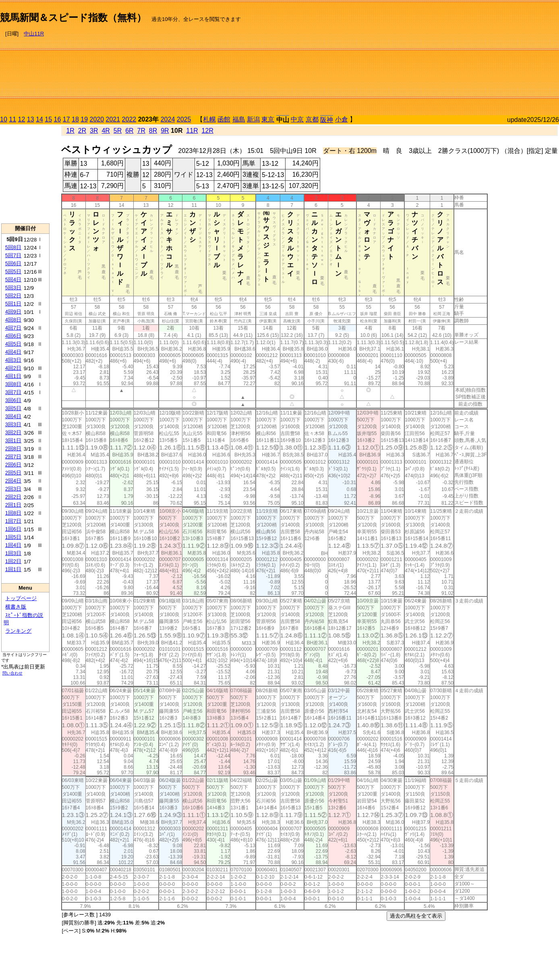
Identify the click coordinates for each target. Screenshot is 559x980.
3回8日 (13, 384)
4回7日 (13, 328)
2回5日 (13, 473)
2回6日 (13, 465)
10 (4, 119)
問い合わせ (12, 673)
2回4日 (13, 481)
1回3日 (13, 553)
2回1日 (13, 505)
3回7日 (13, 392)
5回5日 (13, 271)
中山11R (34, 34)
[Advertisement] (473, 59)
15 (48, 119)
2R (82, 131)
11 (12, 119)
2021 (113, 119)
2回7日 (13, 457)
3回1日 (13, 440)
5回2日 (13, 296)
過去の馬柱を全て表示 (416, 916)
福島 (239, 119)
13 (31, 119)
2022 (129, 119)
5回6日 (13, 263)
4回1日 (13, 376)
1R (70, 131)
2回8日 (13, 449)
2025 (184, 119)
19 (84, 119)
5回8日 (13, 247)
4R (106, 131)
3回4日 (13, 416)
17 (66, 119)
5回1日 (13, 304)
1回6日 (13, 529)
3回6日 (13, 400)
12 (22, 119)
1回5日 (13, 537)
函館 (224, 119)
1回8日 (13, 513)
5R (118, 131)
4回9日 (13, 312)
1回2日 (13, 561)
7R (141, 131)
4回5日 (13, 344)
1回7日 (13, 521)
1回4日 (13, 545)
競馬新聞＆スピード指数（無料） (73, 18)
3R (94, 131)
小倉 (342, 119)
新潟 (253, 119)
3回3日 (13, 424)
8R (153, 131)
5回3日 (13, 288)
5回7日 (13, 255)
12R (208, 131)
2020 (97, 119)
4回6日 (13, 336)
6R (129, 131)
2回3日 (13, 489)
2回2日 (13, 497)
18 (75, 119)
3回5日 (13, 408)
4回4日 (13, 352)
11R (192, 131)
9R (165, 131)
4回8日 (13, 320)
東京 (268, 119)
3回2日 (13, 432)
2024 (168, 119)
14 (39, 119)
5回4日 (13, 280)
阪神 (327, 120)
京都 (312, 119)
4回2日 (13, 368)
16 (58, 119)
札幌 (209, 119)
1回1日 (13, 569)
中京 (297, 119)
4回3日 (13, 360)
